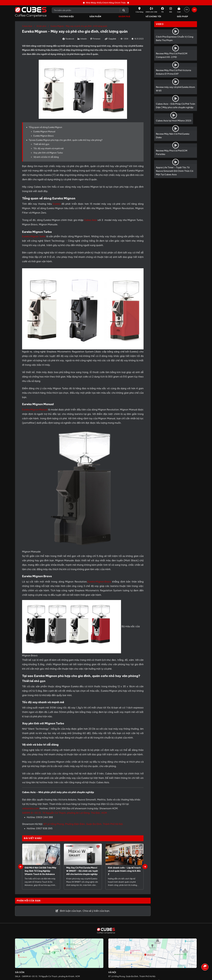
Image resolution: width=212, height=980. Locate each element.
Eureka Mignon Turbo (34, 236)
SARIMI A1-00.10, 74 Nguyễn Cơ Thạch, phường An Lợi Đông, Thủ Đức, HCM (64, 813)
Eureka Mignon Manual (44, 132)
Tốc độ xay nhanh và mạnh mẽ (48, 149)
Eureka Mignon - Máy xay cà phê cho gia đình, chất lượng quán (79, 26)
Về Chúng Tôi (153, 16)
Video (160, 24)
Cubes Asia (27, 26)
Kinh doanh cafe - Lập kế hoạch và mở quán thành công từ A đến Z (124, 871)
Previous (21, 867)
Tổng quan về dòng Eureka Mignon (45, 127)
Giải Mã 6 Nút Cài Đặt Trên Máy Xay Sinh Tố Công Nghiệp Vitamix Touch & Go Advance (40, 871)
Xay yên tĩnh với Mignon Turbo (48, 153)
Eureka (57, 204)
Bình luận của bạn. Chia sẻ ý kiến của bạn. (83, 911)
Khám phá (41, 26)
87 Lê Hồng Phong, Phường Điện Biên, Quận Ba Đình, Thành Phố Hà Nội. (83, 824)
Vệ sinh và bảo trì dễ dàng (46, 157)
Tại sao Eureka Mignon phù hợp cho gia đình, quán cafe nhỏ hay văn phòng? (66, 140)
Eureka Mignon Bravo (44, 136)
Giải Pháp (183, 16)
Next (145, 867)
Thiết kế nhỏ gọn (41, 144)
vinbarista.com (31, 808)
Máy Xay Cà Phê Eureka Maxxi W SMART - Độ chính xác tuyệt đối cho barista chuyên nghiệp (82, 871)
